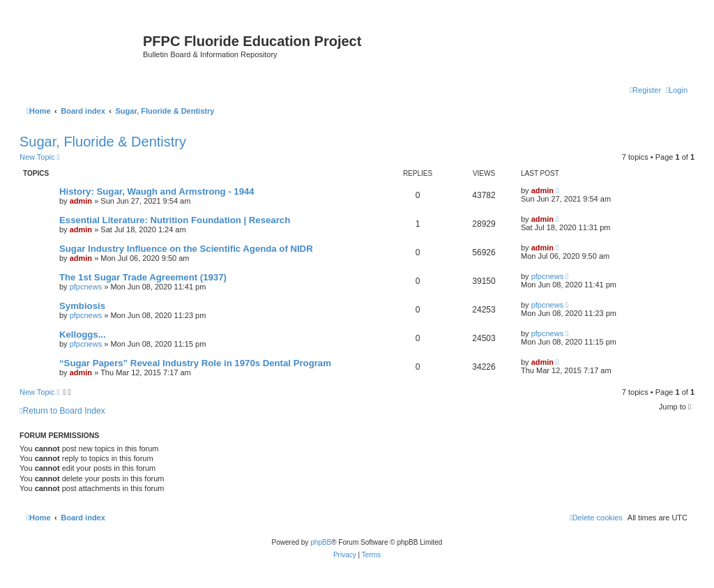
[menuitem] (677, 90)
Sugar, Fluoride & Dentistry (103, 142)
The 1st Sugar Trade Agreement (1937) (143, 277)
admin (81, 201)
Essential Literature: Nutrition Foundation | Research (175, 220)
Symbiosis (82, 306)
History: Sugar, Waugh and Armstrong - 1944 (157, 191)
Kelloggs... (83, 334)
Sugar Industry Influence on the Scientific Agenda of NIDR (186, 249)
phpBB (321, 542)
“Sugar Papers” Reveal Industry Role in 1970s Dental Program (195, 363)
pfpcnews (86, 287)
